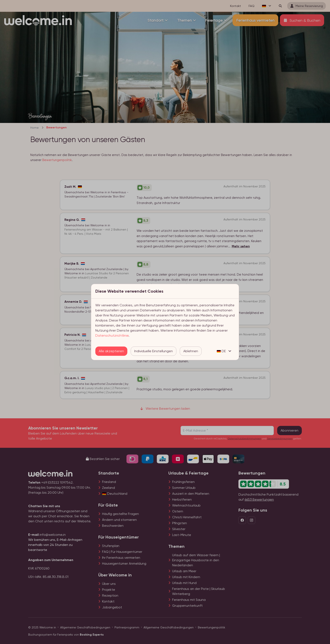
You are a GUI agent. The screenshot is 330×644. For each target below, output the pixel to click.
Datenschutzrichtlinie (112, 335)
